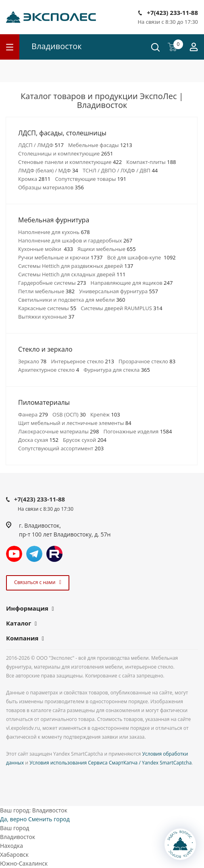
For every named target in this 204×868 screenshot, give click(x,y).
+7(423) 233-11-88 (172, 12)
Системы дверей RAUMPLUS (121, 308)
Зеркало (32, 361)
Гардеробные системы (52, 283)
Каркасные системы (47, 308)
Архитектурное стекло (49, 370)
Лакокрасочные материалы (58, 431)
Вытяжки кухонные (46, 317)
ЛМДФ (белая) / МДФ (48, 170)
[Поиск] (155, 48)
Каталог (19, 623)
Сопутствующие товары (91, 179)
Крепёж (105, 414)
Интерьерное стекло (82, 361)
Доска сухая (38, 440)
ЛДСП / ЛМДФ (41, 145)
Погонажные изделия (137, 431)
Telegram (34, 554)
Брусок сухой (85, 440)
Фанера (33, 414)
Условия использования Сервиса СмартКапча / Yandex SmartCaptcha (110, 763)
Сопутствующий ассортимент (61, 448)
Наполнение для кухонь (54, 232)
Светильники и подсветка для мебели (72, 300)
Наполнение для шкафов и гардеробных (75, 240)
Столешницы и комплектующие (66, 153)
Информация (27, 608)
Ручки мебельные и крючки (60, 257)
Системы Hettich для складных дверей (72, 274)
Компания (22, 638)
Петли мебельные (46, 291)
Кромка (34, 179)
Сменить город (49, 819)
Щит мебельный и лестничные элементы (75, 423)
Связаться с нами (37, 582)
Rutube (54, 554)
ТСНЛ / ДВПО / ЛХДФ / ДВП (120, 170)
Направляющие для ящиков (132, 283)
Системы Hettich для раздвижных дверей (76, 266)
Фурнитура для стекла (117, 370)
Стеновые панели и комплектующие (70, 162)
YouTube (14, 554)
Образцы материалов (51, 187)
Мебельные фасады (100, 145)
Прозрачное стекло (147, 361)
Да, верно (13, 819)
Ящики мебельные (107, 249)
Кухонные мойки (46, 249)
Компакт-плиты (151, 162)
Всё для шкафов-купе (142, 257)
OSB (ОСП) (69, 414)
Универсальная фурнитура (119, 291)
